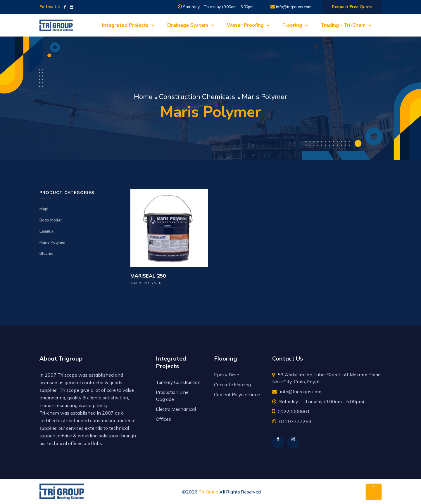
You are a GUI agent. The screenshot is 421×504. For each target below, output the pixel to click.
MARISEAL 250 (148, 276)
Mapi (44, 209)
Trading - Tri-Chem (343, 25)
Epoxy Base (227, 375)
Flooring (292, 25)
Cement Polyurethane (237, 394)
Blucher (47, 253)
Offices (163, 419)
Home (143, 97)
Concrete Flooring (232, 385)
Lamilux (46, 231)
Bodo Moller (51, 220)
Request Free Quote (352, 7)
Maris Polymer (53, 242)
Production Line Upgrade (172, 396)
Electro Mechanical (176, 409)
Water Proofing (245, 25)
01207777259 (295, 421)
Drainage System (188, 25)
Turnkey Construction (178, 382)
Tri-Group (208, 492)
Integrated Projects (125, 25)
